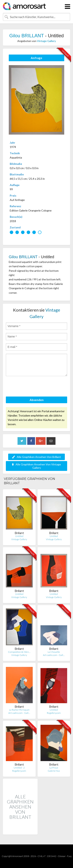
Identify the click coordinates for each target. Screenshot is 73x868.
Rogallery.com (54, 713)
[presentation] (35, 387)
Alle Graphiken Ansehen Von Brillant (36, 457)
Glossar (62, 856)
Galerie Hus (54, 771)
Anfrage (36, 58)
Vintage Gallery (46, 41)
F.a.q (69, 856)
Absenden (37, 400)
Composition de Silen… (19, 652)
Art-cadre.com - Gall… (54, 655)
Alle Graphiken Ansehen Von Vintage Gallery (36, 466)
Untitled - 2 (19, 768)
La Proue (54, 768)
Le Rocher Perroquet (19, 710)
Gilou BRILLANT (27, 36)
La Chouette (54, 652)
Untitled (19, 536)
